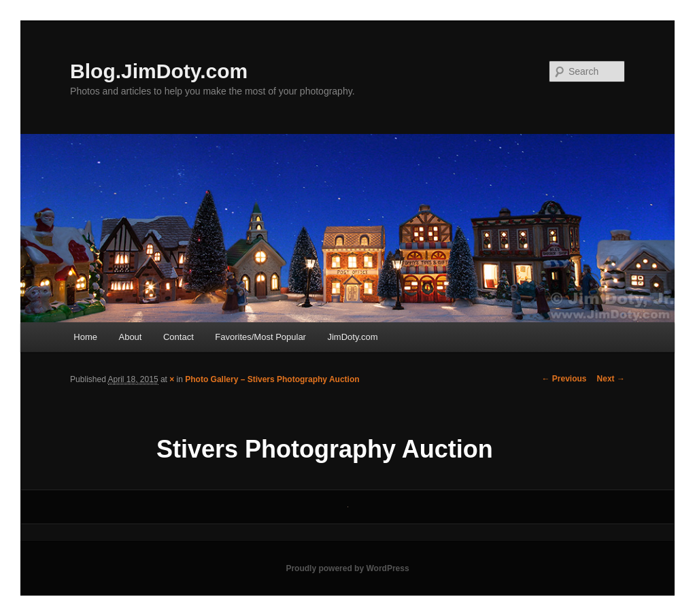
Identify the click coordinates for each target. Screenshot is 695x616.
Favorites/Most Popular (260, 337)
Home (85, 337)
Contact (179, 337)
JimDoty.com (352, 337)
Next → (611, 379)
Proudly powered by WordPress (347, 568)
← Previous (564, 379)
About (130, 337)
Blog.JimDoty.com (159, 71)
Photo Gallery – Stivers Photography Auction (272, 379)
